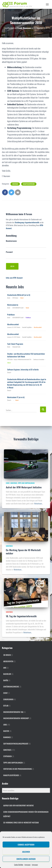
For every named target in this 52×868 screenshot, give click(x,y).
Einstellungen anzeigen (26, 859)
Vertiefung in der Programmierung (18, 769)
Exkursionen (8, 699)
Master (6, 731)
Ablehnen (26, 852)
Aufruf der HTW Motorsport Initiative (24, 487)
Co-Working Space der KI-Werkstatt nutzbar (23, 552)
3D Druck (7, 655)
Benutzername (11, 241)
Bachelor (7, 674)
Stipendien (7, 756)
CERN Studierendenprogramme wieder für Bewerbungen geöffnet (26, 814)
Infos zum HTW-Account (14, 278)
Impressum (28, 865)
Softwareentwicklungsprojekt (16, 744)
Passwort (9, 252)
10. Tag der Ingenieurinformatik (21, 616)
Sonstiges (15, 184)
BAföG (6, 680)
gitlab (6, 706)
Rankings (7, 737)
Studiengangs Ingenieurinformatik (27, 222)
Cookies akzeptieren (26, 845)
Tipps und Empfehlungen (26, 483)
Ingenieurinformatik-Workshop (16, 718)
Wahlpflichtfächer (29, 184)
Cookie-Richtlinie (19, 865)
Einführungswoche (11, 687)
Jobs (5, 725)
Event (8, 483)
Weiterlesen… (39, 503)
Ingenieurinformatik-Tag (13, 712)
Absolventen (8, 661)
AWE (5, 668)
